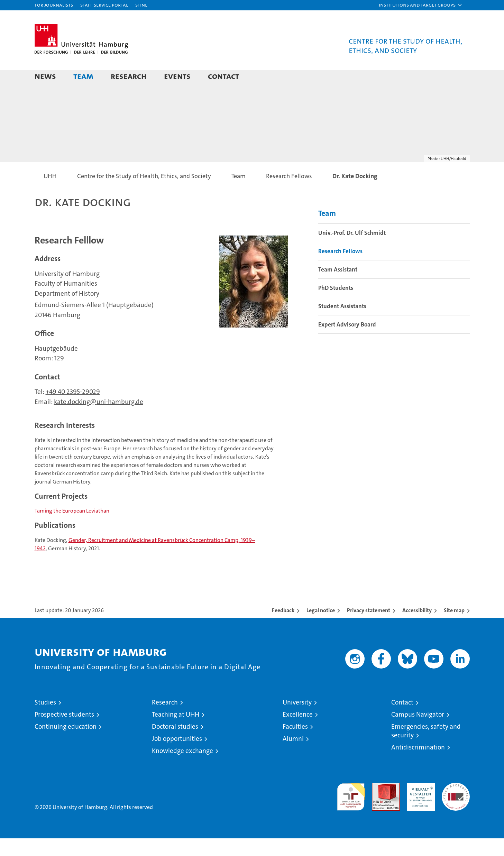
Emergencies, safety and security (426, 748)
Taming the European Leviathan (72, 528)
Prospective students (64, 732)
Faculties (295, 744)
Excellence (298, 732)
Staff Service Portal (104, 5)
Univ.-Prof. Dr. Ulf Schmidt (352, 250)
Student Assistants (342, 324)
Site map (454, 628)
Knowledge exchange (182, 768)
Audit (378, 804)
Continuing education (66, 744)
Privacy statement (369, 628)
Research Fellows (340, 269)
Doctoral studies (175, 744)
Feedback (283, 628)
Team (83, 76)
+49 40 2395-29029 (73, 409)
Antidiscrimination (418, 765)
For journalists (54, 5)
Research (129, 76)
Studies (45, 720)
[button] (421, 5)
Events (177, 76)
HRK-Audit (419, 804)
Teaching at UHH (176, 732)
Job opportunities (177, 756)
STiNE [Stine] (141, 5)
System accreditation (456, 808)
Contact (223, 76)
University (297, 720)
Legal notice (321, 628)
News (45, 76)
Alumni (293, 756)
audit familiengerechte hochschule (351, 811)
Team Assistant (338, 287)
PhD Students (336, 305)
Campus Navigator (418, 732)
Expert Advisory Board (347, 342)
